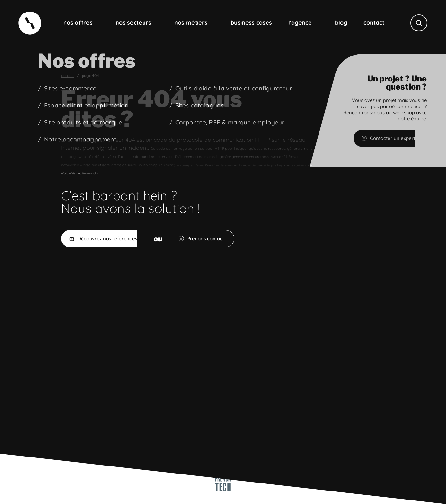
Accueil (67, 76)
